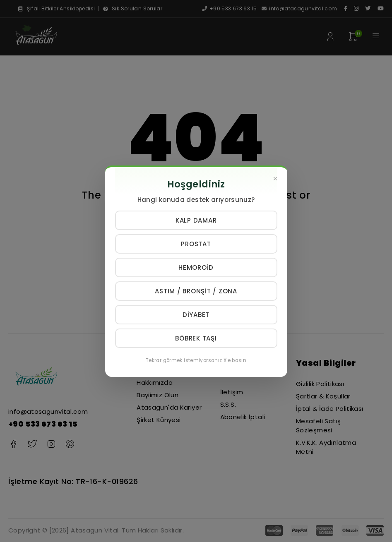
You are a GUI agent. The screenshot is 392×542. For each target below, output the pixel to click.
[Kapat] (276, 179)
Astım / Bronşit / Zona (196, 291)
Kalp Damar (196, 220)
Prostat (196, 244)
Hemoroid (196, 267)
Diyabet (196, 315)
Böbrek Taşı (196, 338)
